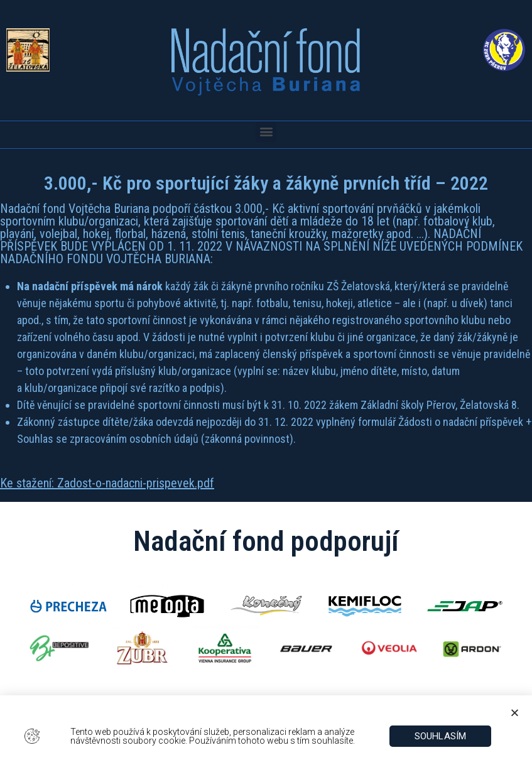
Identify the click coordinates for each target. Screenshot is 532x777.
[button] (266, 132)
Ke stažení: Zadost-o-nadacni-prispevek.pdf (107, 483)
